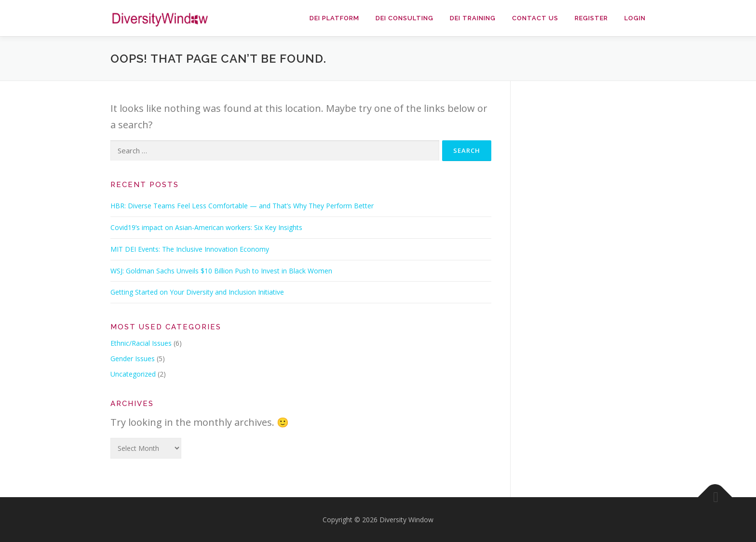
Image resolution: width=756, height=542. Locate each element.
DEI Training (473, 18)
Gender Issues (133, 359)
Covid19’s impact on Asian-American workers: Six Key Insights (206, 227)
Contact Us (535, 18)
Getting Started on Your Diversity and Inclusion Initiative (197, 292)
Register (591, 18)
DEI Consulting (405, 18)
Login (635, 18)
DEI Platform (334, 18)
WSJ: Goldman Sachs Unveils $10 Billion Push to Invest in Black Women (221, 271)
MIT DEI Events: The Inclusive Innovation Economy (190, 249)
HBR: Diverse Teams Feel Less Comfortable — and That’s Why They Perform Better (242, 206)
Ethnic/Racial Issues (141, 343)
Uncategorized (133, 374)
